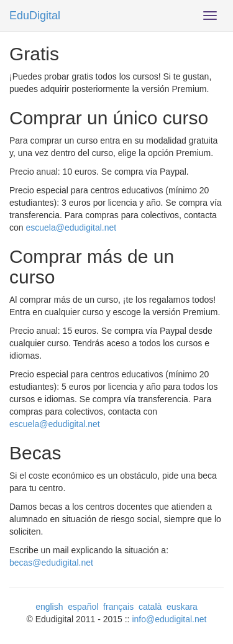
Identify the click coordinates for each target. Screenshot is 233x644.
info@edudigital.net (169, 619)
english (49, 607)
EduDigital (35, 16)
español (83, 607)
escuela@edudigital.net (71, 228)
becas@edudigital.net (51, 563)
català (150, 607)
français (118, 607)
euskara (182, 607)
